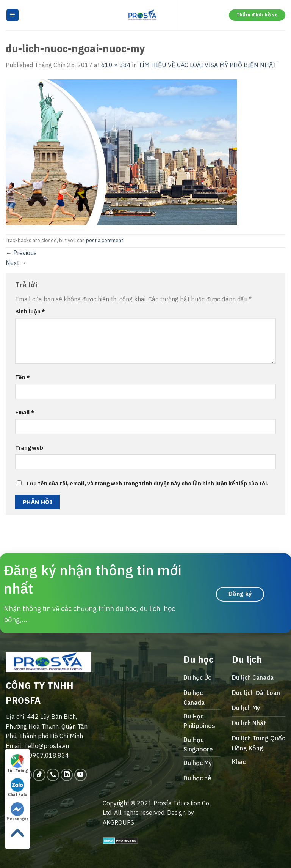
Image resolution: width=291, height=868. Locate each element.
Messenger (17, 812)
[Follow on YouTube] (81, 775)
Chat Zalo (18, 788)
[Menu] (13, 15)
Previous (21, 253)
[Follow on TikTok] (39, 775)
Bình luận (30, 311)
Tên (23, 377)
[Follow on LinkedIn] (67, 775)
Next (16, 263)
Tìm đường (17, 764)
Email (25, 412)
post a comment (105, 240)
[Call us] (53, 775)
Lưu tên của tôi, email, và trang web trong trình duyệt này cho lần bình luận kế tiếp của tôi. (148, 483)
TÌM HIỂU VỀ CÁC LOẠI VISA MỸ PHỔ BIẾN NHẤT (207, 65)
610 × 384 (116, 65)
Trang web (29, 448)
